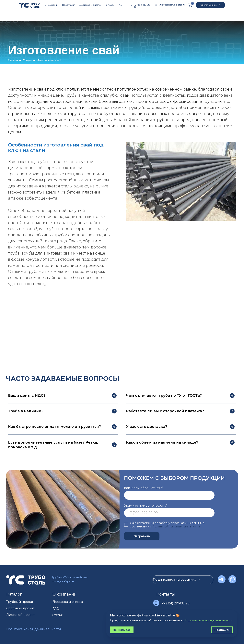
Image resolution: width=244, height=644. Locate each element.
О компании (51, 5)
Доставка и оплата (90, 5)
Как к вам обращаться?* (144, 488)
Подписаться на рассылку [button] (176, 580)
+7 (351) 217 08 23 (142, 6)
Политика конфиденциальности (34, 629)
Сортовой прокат (20, 608)
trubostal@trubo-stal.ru (172, 5)
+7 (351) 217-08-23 (176, 603)
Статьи (58, 615)
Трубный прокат (20, 602)
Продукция (69, 5)
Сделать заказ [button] (210, 5)
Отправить (142, 536)
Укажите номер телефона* (146, 505)
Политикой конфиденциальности (176, 526)
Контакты (109, 5)
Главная (13, 60)
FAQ (120, 5)
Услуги (27, 60)
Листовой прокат (21, 615)
